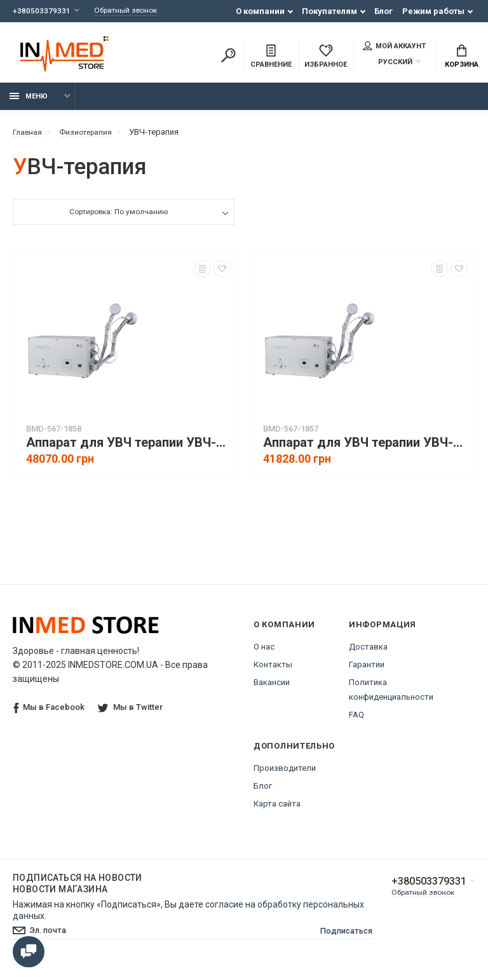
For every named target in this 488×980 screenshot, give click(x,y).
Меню (29, 103)
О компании (260, 11)
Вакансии (272, 689)
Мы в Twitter (132, 714)
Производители (285, 775)
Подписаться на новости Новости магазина (78, 890)
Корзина (462, 58)
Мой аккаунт (394, 47)
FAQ (356, 722)
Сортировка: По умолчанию (118, 220)
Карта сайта (277, 811)
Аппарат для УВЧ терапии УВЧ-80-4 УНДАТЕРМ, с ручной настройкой (365, 450)
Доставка (368, 654)
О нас (264, 654)
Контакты (273, 671)
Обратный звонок (132, 11)
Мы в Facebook (49, 715)
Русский (388, 63)
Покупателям (329, 11)
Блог (383, 11)
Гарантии (367, 671)
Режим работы (433, 11)
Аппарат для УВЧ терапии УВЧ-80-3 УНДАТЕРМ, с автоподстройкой (128, 450)
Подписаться (334, 939)
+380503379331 (42, 11)
